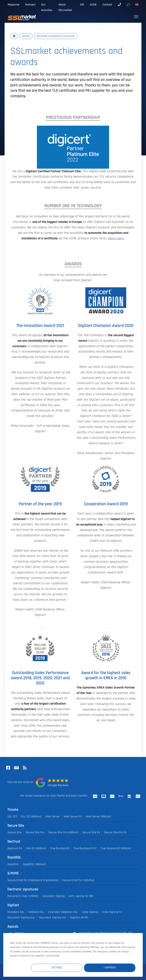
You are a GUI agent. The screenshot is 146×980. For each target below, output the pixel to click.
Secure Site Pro (35, 832)
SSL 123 (12, 817)
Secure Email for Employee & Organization (33, 880)
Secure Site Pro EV (115, 832)
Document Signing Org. (21, 918)
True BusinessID (60, 848)
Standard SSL (16, 912)
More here (116, 238)
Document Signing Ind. (53, 918)
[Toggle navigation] (136, 17)
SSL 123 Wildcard (31, 817)
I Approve (112, 967)
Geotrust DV (15, 848)
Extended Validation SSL (63, 912)
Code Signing (90, 912)
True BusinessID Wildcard (116, 848)
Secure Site (14, 832)
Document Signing (54, 896)
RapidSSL (13, 864)
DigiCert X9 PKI (79, 918)
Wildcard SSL (36, 912)
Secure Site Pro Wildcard (63, 832)
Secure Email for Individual (78, 880)
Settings (65, 967)
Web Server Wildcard (98, 817)
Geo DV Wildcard (36, 848)
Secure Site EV (91, 832)
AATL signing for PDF (81, 896)
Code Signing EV (112, 912)
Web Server (53, 817)
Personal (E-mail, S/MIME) (23, 896)
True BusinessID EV (85, 848)
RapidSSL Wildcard (34, 864)
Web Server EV (73, 817)
